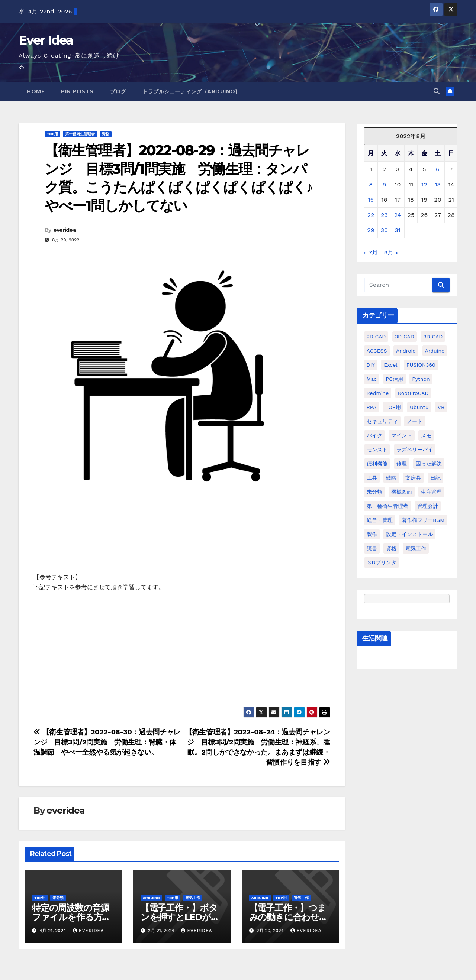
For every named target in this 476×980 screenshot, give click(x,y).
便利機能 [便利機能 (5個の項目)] (377, 464)
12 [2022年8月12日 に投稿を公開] (424, 184)
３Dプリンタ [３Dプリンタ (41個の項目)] (382, 562)
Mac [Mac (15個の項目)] (372, 379)
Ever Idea (46, 40)
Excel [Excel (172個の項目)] (390, 365)
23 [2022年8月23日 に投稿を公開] (384, 215)
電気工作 (193, 898)
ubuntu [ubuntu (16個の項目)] (419, 407)
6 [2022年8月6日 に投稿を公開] (438, 169)
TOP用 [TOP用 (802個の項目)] (393, 407)
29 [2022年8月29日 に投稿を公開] (371, 230)
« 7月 (371, 252)
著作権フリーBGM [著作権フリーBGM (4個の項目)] (423, 520)
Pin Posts (77, 91)
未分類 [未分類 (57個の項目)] (374, 492)
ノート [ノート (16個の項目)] (415, 421)
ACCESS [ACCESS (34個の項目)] (377, 351)
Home (36, 91)
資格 (106, 134)
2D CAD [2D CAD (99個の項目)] (376, 337)
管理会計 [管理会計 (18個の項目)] (428, 506)
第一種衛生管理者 (80, 134)
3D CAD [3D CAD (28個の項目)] (433, 337)
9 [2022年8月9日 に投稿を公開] (384, 184)
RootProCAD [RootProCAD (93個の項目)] (413, 393)
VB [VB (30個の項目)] (441, 407)
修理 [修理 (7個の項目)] (402, 464)
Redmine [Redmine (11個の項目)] (378, 393)
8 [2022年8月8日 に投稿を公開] (371, 184)
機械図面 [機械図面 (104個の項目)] (402, 492)
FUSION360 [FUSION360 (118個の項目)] (421, 365)
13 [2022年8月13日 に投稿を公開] (438, 184)
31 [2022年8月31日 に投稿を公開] (398, 230)
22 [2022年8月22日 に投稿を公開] (371, 215)
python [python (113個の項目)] (421, 379)
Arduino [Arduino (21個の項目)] (435, 351)
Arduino (151, 898)
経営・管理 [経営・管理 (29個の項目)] (380, 520)
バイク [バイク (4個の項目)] (374, 435)
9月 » (391, 252)
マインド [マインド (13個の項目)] (402, 435)
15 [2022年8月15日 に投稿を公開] (371, 200)
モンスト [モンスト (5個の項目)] (377, 450)
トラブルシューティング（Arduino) (190, 91)
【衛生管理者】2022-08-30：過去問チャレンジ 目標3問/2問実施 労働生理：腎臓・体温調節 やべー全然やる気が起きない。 (107, 742)
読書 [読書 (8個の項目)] (372, 548)
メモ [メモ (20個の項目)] (426, 435)
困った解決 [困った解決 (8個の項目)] (429, 464)
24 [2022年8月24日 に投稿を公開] (398, 215)
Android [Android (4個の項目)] (406, 351)
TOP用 (52, 134)
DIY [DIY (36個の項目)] (371, 365)
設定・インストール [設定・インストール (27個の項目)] (409, 534)
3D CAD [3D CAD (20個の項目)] (405, 337)
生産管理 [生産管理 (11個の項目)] (431, 492)
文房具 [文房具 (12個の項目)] (413, 478)
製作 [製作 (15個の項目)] (372, 534)
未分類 (58, 898)
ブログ (118, 91)
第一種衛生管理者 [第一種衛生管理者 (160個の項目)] (387, 506)
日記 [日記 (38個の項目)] (435, 478)
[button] (437, 91)
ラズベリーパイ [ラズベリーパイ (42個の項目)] (415, 450)
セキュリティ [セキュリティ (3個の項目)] (382, 421)
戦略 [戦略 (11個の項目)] (391, 478)
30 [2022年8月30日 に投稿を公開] (384, 230)
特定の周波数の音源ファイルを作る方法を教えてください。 (71, 917)
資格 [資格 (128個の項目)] (391, 548)
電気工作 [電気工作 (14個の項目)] (416, 548)
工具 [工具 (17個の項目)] (372, 478)
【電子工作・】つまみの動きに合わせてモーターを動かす (289, 917)
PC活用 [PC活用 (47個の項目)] (395, 379)
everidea (65, 230)
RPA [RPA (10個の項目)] (372, 407)
